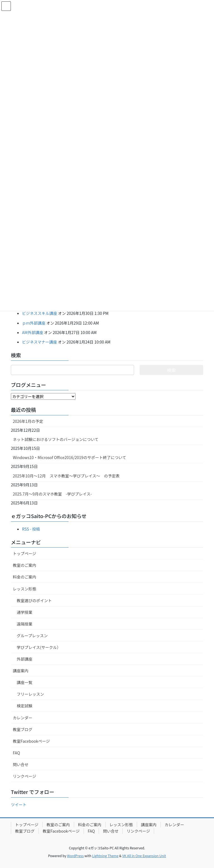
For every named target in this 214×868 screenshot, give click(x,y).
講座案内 (21, 671)
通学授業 (25, 612)
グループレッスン (32, 636)
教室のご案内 (25, 565)
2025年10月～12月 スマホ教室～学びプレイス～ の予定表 (66, 476)
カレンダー (23, 718)
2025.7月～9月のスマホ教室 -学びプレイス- (52, 494)
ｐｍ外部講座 (34, 323)
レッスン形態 (25, 589)
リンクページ (25, 776)
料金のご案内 (25, 577)
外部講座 (25, 659)
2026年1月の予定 (28, 421)
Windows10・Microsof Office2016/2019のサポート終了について (70, 457)
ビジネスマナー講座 (40, 342)
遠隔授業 (25, 624)
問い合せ (21, 764)
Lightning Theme (105, 856)
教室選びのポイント (34, 600)
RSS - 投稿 (31, 529)
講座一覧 (25, 682)
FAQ (16, 753)
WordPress (76, 856)
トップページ (25, 553)
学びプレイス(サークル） (39, 647)
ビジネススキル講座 (40, 313)
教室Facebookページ (31, 741)
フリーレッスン (30, 694)
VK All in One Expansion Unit (144, 856)
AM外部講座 (33, 332)
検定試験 (25, 706)
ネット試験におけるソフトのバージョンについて (56, 439)
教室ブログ (23, 729)
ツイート (19, 805)
